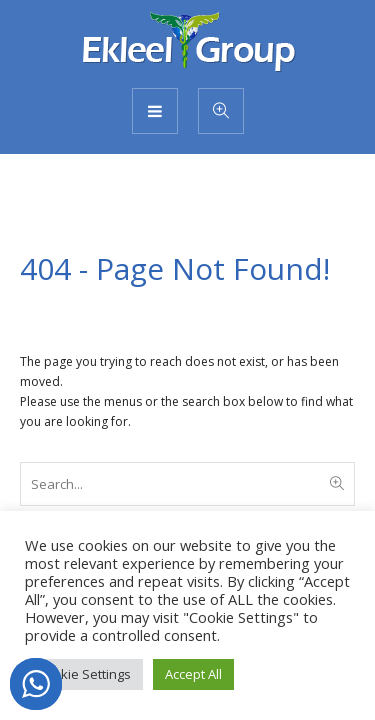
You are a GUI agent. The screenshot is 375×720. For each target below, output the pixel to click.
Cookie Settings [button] (84, 674)
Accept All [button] (193, 674)
